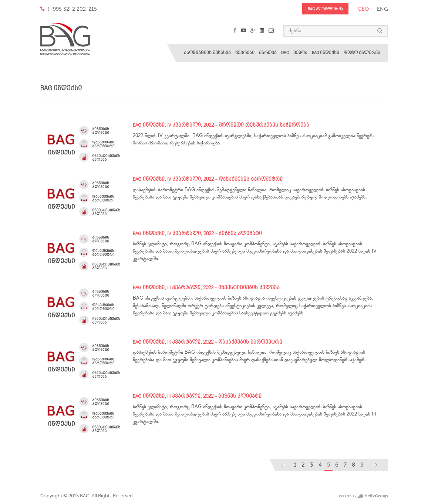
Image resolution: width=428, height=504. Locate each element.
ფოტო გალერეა (362, 53)
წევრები (245, 53)
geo (363, 9)
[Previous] (283, 465)
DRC (285, 53)
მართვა (268, 53)
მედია (300, 53)
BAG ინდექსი (326, 53)
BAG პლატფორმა (325, 9)
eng (382, 9)
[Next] (374, 465)
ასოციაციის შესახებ (207, 53)
